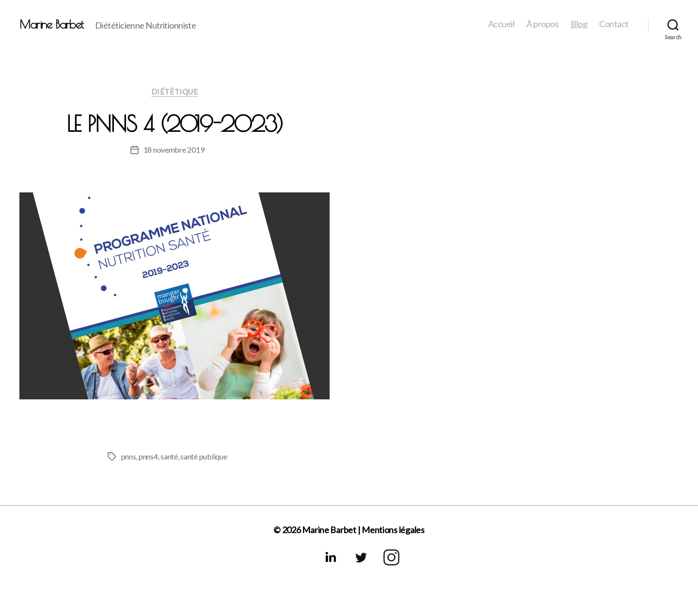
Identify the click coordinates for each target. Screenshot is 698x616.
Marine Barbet (51, 24)
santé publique (204, 456)
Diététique (175, 92)
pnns (129, 456)
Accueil (501, 24)
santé (169, 456)
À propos (542, 24)
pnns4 (148, 456)
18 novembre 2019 (174, 150)
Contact (614, 24)
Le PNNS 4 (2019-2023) (175, 124)
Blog (579, 24)
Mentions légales (393, 530)
